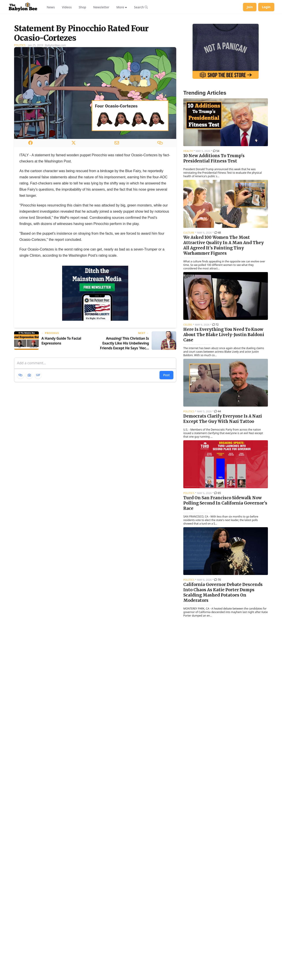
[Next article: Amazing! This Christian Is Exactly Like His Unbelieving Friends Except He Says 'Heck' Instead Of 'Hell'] (137, 396)
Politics (20, 100)
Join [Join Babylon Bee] (250, 7)
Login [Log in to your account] (266, 7)
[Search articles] (141, 7)
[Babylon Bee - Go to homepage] (23, 7)
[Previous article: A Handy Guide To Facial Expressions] (53, 396)
